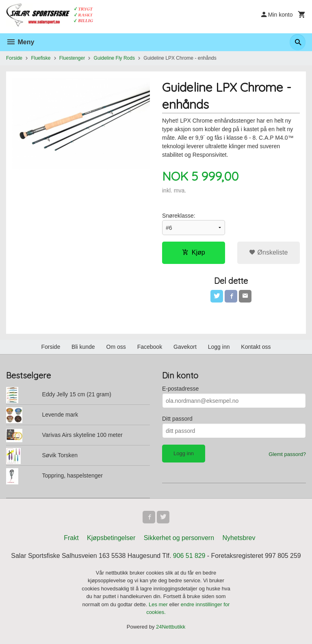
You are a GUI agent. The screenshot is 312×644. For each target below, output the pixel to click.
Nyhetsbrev (239, 539)
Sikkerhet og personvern (179, 539)
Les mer (159, 605)
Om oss (116, 347)
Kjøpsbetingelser (111, 539)
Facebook (150, 347)
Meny (20, 42)
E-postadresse (180, 389)
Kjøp (194, 252)
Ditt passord (177, 419)
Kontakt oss (256, 347)
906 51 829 (189, 556)
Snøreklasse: (179, 216)
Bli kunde (83, 347)
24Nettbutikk (171, 628)
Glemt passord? (287, 455)
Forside (14, 58)
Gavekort (185, 347)
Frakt (71, 539)
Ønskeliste (268, 252)
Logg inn (219, 347)
